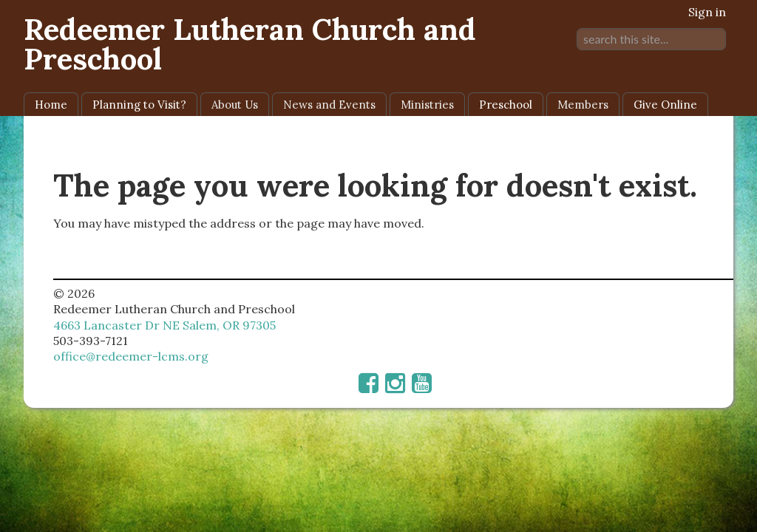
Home (51, 105)
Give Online (665, 105)
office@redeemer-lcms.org (131, 356)
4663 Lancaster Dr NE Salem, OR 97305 (164, 325)
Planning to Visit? (139, 105)
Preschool (506, 105)
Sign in (707, 12)
